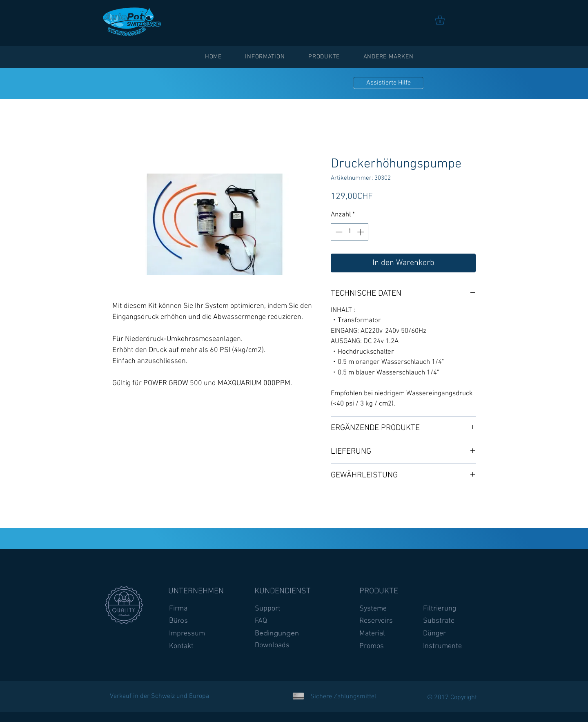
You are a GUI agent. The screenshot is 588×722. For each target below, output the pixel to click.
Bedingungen (277, 633)
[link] (446, 20)
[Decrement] (338, 232)
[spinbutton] (350, 232)
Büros (178, 620)
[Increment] (361, 232)
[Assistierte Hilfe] (388, 83)
